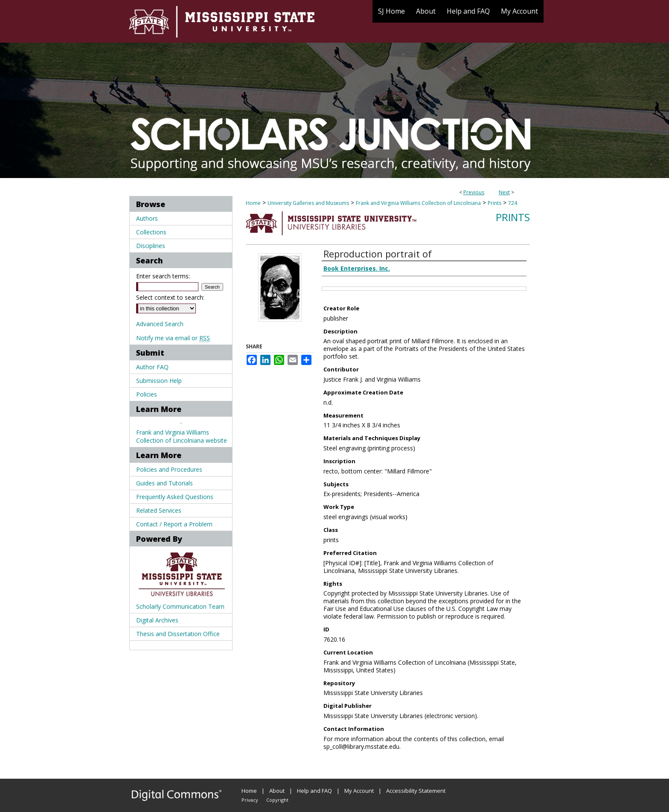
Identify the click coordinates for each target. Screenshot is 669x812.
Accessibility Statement (416, 791)
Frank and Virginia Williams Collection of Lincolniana (418, 203)
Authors (147, 218)
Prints (494, 203)
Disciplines (151, 246)
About (277, 791)
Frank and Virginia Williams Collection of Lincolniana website (182, 436)
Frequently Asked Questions (175, 497)
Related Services (159, 510)
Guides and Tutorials (164, 483)
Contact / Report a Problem (174, 524)
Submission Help (159, 381)
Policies (147, 394)
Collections (151, 232)
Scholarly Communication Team (180, 606)
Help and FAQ (314, 791)
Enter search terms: (163, 276)
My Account (359, 791)
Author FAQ (152, 367)
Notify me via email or (173, 338)
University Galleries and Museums (308, 203)
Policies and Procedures (169, 469)
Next (504, 192)
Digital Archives (157, 620)
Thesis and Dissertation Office (178, 634)
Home (253, 203)
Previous (474, 192)
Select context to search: (170, 297)
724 (513, 203)
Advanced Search (160, 324)
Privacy (250, 800)
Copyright (277, 800)
